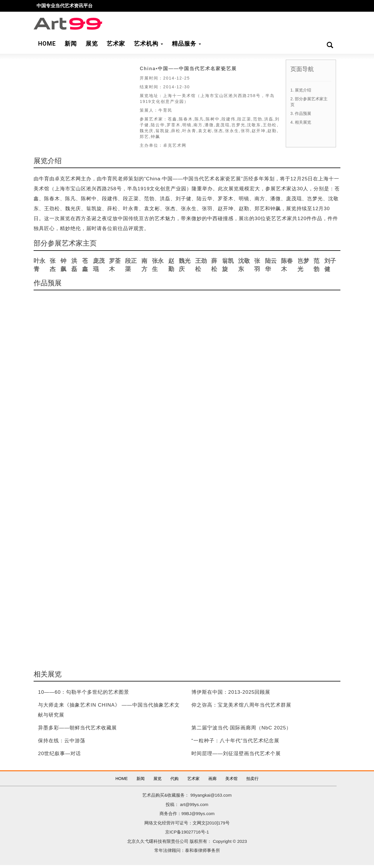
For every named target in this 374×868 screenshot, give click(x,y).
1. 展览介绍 (301, 90)
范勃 (316, 265)
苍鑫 (85, 265)
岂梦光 (303, 265)
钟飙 (63, 265)
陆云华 (271, 265)
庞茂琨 (99, 265)
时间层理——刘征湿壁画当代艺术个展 (236, 754)
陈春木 (287, 265)
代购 (174, 779)
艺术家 (193, 779)
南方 (144, 265)
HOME (122, 779)
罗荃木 (115, 265)
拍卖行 (252, 779)
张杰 (53, 265)
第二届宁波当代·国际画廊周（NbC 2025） (241, 728)
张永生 (158, 265)
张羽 (257, 265)
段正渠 (131, 265)
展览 (157, 779)
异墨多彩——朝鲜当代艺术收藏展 (77, 728)
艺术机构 (148, 44)
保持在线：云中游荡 (62, 741)
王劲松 (201, 265)
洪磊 (74, 265)
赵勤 (171, 265)
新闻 (141, 779)
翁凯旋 (228, 265)
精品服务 (186, 44)
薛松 (214, 265)
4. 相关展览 (301, 122)
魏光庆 (185, 265)
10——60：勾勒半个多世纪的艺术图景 (84, 692)
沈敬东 (244, 265)
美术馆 (231, 779)
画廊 (212, 779)
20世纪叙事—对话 (59, 754)
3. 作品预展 (301, 113)
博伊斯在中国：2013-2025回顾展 (231, 692)
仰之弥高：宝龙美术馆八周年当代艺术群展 (241, 705)
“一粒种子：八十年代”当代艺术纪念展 (235, 741)
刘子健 (330, 265)
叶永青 (39, 265)
